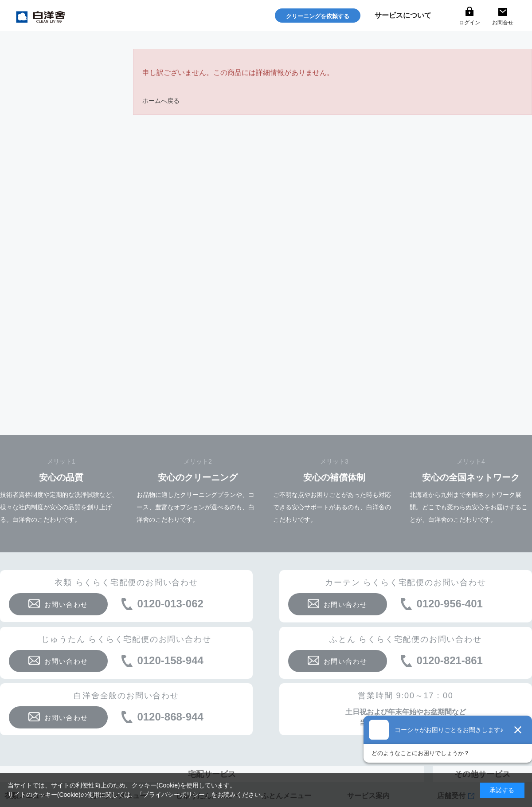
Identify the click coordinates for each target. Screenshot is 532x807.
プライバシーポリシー (174, 795)
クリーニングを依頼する (318, 16)
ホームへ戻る (161, 101)
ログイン (469, 23)
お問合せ (503, 23)
